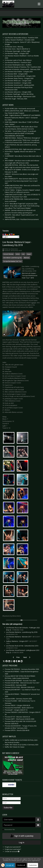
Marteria (27, 258)
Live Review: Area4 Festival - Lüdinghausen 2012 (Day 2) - (23, 651)
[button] (4, 661)
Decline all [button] (21, 865)
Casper (29, 254)
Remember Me (10, 829)
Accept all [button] (10, 865)
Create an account (12, 851)
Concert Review (8, 254)
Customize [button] (33, 865)
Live (23, 254)
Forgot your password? (13, 847)
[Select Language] (11, 237)
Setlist (18, 254)
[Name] (11, 799)
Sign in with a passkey (22, 836)
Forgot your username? (13, 849)
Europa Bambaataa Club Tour (13, 261)
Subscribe (8, 808)
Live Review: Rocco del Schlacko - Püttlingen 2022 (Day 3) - (23, 629)
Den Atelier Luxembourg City (12, 258)
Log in (21, 842)
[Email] (11, 803)
